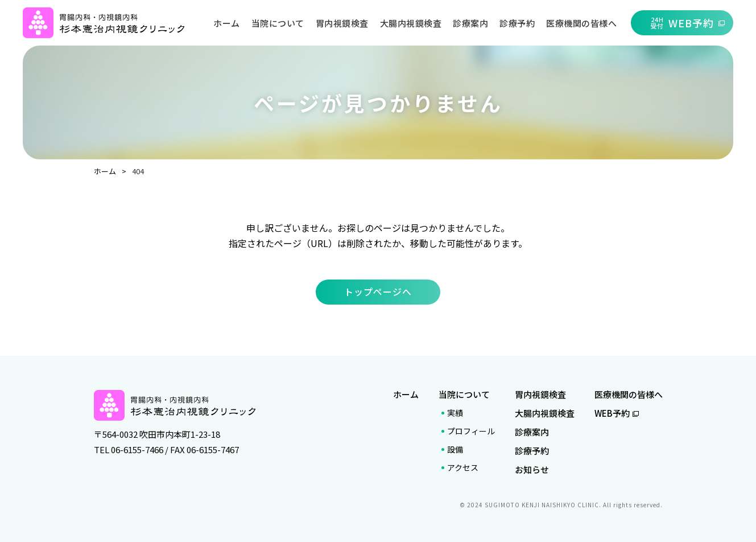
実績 (455, 413)
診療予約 (517, 23)
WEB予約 (617, 413)
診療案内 (470, 23)
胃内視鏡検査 (342, 23)
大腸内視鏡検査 (411, 23)
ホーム (227, 23)
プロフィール (471, 431)
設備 (455, 449)
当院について (278, 23)
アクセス (463, 467)
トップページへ (378, 291)
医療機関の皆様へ (581, 23)
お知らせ (532, 469)
